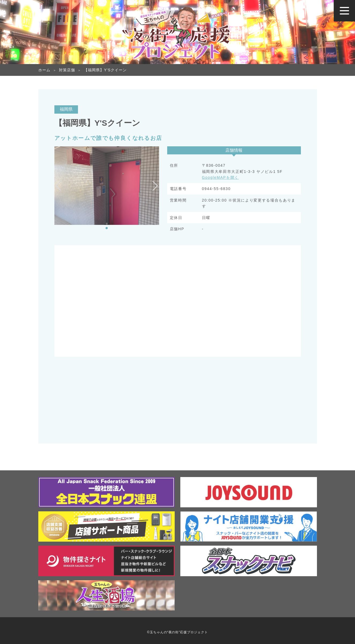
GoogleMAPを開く (221, 178)
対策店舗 (67, 70)
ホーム (44, 70)
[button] (107, 228)
